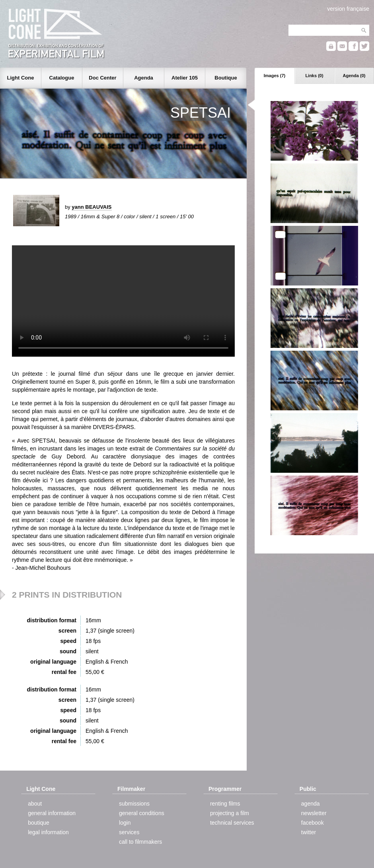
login (125, 823)
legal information (48, 832)
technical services (232, 823)
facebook (313, 823)
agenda (311, 804)
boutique (39, 823)
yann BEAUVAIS (92, 207)
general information (52, 813)
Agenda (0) (354, 76)
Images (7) (275, 76)
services (129, 832)
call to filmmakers (140, 842)
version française (348, 9)
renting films (225, 804)
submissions (134, 804)
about (35, 804)
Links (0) (314, 76)
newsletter (314, 813)
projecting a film (230, 813)
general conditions (142, 813)
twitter (309, 832)
